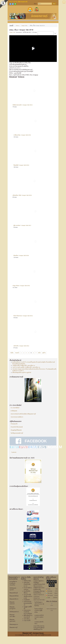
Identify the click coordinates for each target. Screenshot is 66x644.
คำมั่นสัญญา (36, 590)
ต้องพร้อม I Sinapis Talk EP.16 (21, 255)
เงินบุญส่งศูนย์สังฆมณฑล (16, 430)
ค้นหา (54, 4)
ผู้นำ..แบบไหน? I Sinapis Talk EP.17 (22, 225)
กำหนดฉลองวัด (14, 424)
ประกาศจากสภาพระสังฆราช (17, 417)
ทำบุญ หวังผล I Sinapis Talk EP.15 (21, 286)
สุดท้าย (44, 353)
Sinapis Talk (12, 32)
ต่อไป (39, 353)
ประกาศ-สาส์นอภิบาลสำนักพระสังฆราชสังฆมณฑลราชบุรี (23, 414)
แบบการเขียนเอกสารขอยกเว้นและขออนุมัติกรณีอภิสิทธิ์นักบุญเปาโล (39, 635)
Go (55, 33)
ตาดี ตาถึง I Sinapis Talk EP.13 (21, 346)
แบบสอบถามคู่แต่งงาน (39, 588)
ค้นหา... (36, 4)
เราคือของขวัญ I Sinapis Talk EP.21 (22, 135)
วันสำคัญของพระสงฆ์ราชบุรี (17, 433)
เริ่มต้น (12, 353)
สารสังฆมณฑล (14, 411)
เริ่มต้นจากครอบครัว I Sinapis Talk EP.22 (23, 105)
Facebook (14, 460)
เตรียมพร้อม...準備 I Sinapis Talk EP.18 (22, 195)
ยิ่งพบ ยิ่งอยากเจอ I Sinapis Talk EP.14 (23, 316)
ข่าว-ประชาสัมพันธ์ (15, 408)
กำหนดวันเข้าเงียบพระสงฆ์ (17, 427)
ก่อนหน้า (17, 353)
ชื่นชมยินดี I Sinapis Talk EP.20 (21, 165)
